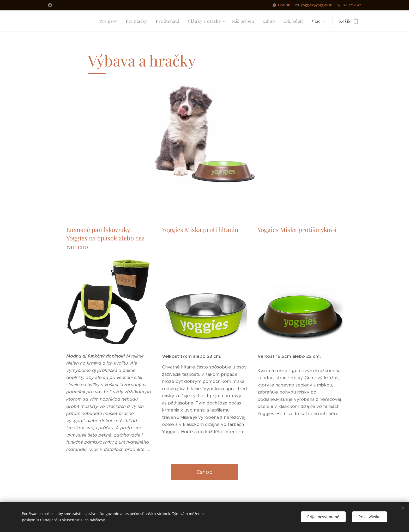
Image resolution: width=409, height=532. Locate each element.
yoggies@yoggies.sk (316, 5)
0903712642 (352, 5)
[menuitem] (69, 21)
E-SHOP (284, 5)
